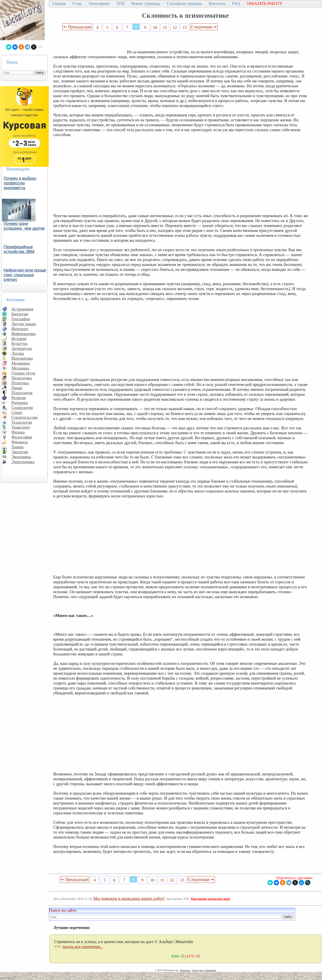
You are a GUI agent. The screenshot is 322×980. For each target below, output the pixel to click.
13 (185, 27)
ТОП (121, 4)
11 (165, 27)
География (21, 319)
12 (175, 27)
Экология (20, 452)
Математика (22, 358)
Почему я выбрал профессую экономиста (20, 183)
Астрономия (22, 309)
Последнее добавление (204, 970)
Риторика (20, 403)
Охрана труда (23, 373)
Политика (20, 383)
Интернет (20, 329)
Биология (20, 314)
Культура (19, 343)
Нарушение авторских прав (210, 899)
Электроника (23, 462)
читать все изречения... (83, 947)
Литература (22, 348)
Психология (22, 393)
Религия (19, 398)
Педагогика (22, 378)
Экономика (21, 457)
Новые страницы (146, 4)
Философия (22, 437)
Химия (17, 447)
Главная (59, 4)
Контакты (217, 4)
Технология (22, 422)
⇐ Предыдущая (77, 27)
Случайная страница (184, 4)
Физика (18, 432)
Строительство (25, 417)
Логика (18, 353)
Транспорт (21, 427)
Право (17, 388)
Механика (20, 368)
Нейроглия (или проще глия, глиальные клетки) (25, 275)
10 (155, 27)
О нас (77, 4)
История (19, 339)
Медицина (21, 363)
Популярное (99, 4)
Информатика (24, 334)
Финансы (20, 442)
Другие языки (24, 324)
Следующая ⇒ (204, 27)
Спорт (17, 412)
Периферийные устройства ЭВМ (19, 249)
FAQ (236, 4)
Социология (22, 408)
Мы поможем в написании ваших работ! (129, 898)
